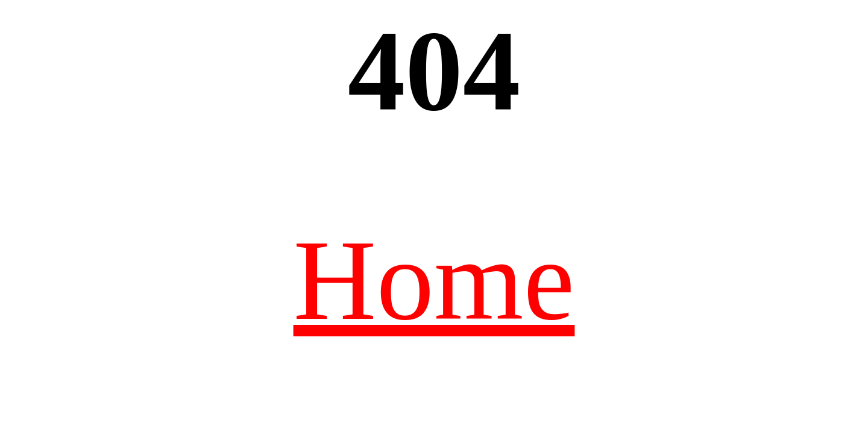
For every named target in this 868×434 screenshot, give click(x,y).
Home (434, 280)
